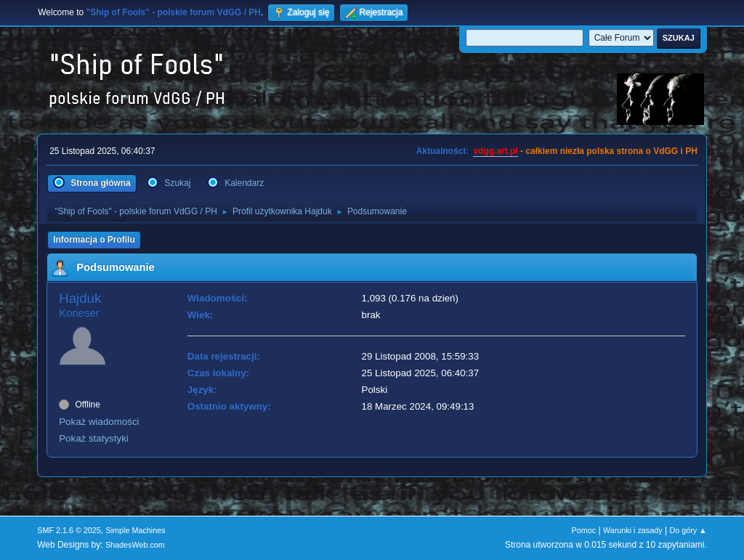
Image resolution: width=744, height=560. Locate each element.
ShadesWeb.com (135, 545)
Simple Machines (136, 530)
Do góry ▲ (688, 530)
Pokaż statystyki (94, 438)
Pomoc (584, 530)
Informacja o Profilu (94, 240)
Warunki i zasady (633, 530)
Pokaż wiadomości (99, 422)
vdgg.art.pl (495, 151)
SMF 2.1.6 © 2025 (69, 530)
